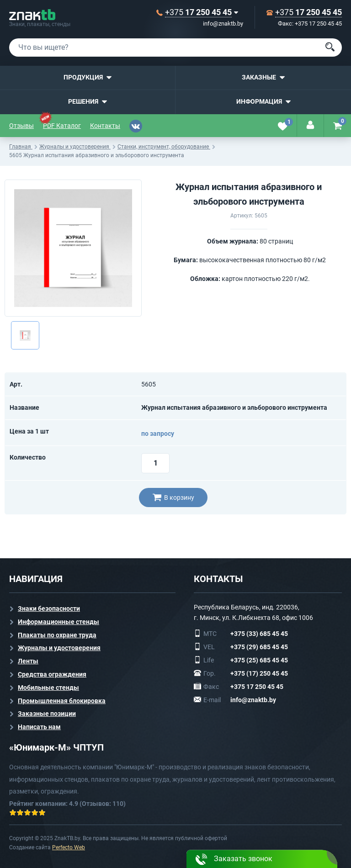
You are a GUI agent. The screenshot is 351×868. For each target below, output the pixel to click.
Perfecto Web (69, 847)
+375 (198, 12)
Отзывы (21, 126)
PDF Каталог (62, 126)
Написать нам (39, 727)
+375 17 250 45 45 (257, 687)
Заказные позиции (47, 714)
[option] (73, 248)
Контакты (105, 126)
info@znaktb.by (223, 24)
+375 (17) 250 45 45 (259, 673)
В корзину (173, 498)
